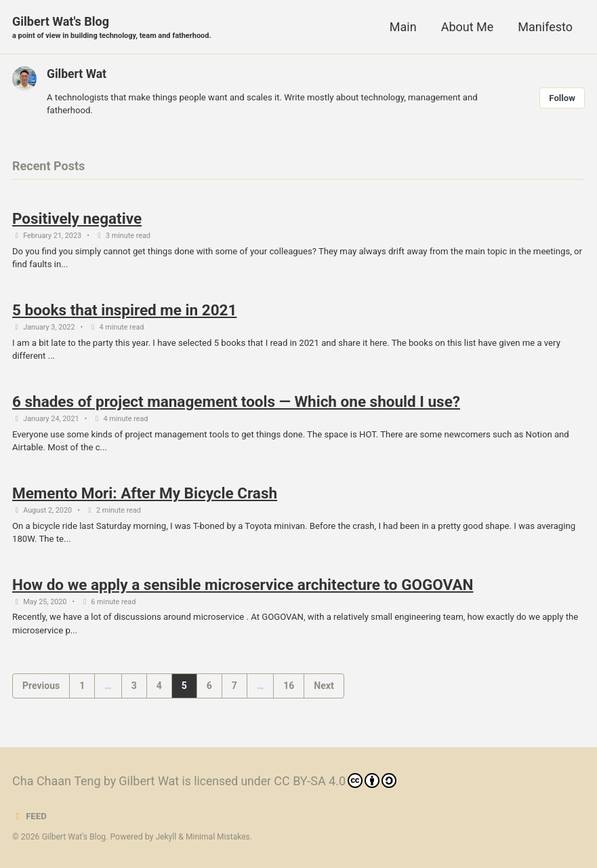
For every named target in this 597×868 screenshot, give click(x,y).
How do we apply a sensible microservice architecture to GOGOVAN (243, 593)
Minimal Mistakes (221, 837)
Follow (562, 98)
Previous (41, 695)
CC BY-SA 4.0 (338, 781)
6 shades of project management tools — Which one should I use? (236, 407)
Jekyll (168, 837)
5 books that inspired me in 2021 (124, 313)
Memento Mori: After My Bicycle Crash (145, 500)
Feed (30, 816)
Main (403, 27)
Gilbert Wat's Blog (115, 28)
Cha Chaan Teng (57, 781)
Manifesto (545, 27)
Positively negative (77, 220)
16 (289, 695)
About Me (468, 27)
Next (324, 695)
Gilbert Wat (77, 74)
